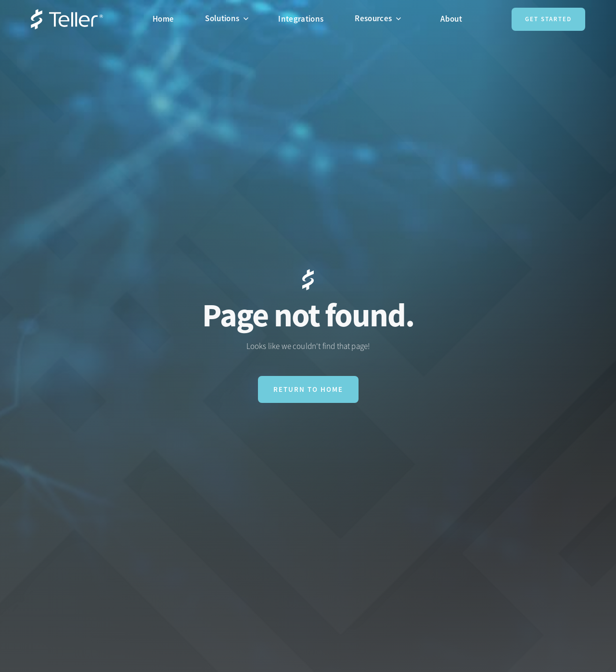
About (451, 19)
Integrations (301, 19)
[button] (231, 18)
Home (163, 19)
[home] (67, 19)
